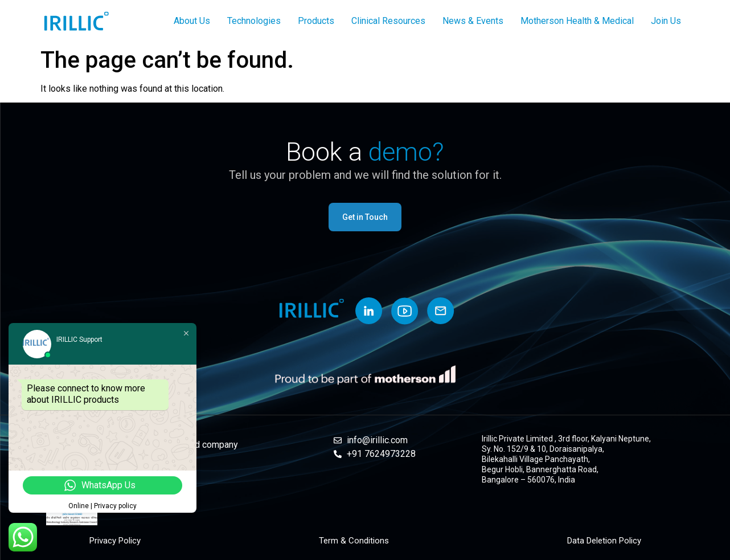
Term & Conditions (354, 541)
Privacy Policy (115, 541)
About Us (192, 21)
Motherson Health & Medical (577, 21)
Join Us (666, 21)
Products (316, 21)
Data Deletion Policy (604, 541)
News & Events (473, 21)
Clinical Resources (388, 21)
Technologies (254, 21)
